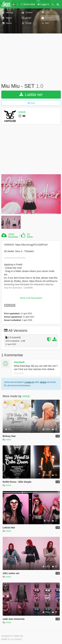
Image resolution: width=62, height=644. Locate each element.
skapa (43, 382)
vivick (22, 112)
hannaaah (19, 362)
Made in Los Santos (12, 639)
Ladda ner (31, 94)
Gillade (30, 237)
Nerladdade (13, 237)
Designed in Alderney (12, 636)
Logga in (29, 382)
